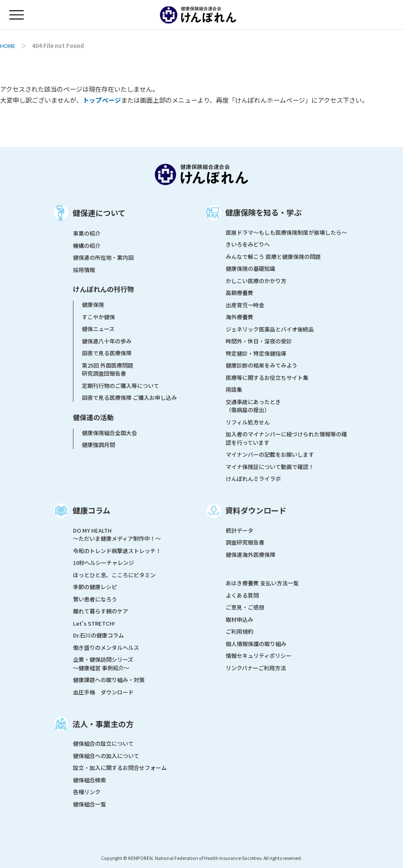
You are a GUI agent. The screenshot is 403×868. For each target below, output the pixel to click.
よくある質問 (242, 595)
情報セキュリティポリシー (259, 656)
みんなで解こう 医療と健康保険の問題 (273, 257)
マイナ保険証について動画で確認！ (270, 467)
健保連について (99, 213)
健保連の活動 (93, 417)
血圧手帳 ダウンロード (103, 692)
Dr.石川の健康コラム (98, 635)
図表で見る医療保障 (107, 353)
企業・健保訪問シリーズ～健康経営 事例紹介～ (103, 664)
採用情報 (84, 270)
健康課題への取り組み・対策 (109, 680)
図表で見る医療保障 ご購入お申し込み (129, 397)
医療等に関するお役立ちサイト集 (267, 378)
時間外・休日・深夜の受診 (259, 341)
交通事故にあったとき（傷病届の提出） (253, 406)
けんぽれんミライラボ (253, 479)
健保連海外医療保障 (250, 555)
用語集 (234, 389)
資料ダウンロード (256, 510)
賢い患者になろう (95, 599)
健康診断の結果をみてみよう (262, 365)
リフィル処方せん (248, 422)
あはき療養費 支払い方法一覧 (262, 583)
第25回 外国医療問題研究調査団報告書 (108, 369)
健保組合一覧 (90, 804)
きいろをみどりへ (248, 244)
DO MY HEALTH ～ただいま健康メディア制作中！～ (117, 535)
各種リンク (87, 792)
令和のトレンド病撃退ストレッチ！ (117, 551)
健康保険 (93, 305)
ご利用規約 (239, 631)
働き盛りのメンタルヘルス (106, 647)
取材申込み (239, 619)
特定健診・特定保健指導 (256, 353)
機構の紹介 (87, 246)
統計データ (239, 530)
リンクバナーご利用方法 (256, 668)
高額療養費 (239, 293)
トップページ (102, 100)
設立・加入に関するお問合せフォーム (120, 768)
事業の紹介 (87, 233)
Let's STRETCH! (94, 623)
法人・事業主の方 (103, 724)
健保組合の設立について (103, 743)
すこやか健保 (98, 317)
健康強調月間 (98, 445)
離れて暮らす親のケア (101, 611)
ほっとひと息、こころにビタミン (114, 575)
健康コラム (91, 510)
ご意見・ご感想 (245, 607)
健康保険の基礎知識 (250, 268)
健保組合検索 (90, 780)
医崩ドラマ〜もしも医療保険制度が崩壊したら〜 (286, 232)
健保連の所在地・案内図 (103, 257)
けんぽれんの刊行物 (104, 289)
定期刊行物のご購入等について (120, 386)
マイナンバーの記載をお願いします (270, 454)
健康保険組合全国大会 (109, 433)
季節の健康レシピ (95, 587)
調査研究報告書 (245, 542)
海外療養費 (239, 317)
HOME (8, 46)
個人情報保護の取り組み (256, 644)
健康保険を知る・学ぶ (263, 212)
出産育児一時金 (245, 305)
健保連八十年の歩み (107, 341)
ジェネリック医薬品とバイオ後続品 (270, 329)
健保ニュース (98, 329)
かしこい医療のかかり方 (256, 281)
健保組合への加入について (106, 756)
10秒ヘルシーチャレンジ (104, 563)
